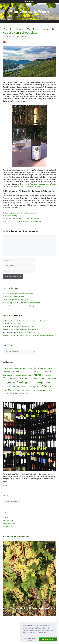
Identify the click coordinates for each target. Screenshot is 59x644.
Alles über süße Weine (30, 11)
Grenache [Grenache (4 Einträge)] (24, 375)
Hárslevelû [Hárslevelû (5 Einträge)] (30, 375)
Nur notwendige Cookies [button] (29, 639)
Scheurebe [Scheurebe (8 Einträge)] (15, 387)
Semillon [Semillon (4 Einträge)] (30, 387)
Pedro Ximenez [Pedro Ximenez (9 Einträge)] (47, 379)
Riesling (14, 216)
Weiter (5, 486)
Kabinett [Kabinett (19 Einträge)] (38, 375)
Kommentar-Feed (9, 524)
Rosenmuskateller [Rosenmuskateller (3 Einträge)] (31, 383)
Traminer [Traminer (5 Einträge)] (28, 391)
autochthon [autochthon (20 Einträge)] (34, 368)
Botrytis (8, 213)
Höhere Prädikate (27, 213)
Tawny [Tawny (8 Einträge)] (18, 391)
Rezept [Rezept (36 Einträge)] (12, 382)
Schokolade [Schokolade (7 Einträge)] (23, 387)
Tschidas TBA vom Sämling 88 (13, 297)
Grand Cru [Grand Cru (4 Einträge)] (18, 375)
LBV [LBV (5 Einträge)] (43, 375)
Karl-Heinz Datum (9, 321)
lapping (6, 78)
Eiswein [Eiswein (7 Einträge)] (40, 372)
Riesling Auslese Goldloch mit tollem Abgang (18, 306)
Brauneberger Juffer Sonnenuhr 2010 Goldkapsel (27, 186)
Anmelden (6, 518)
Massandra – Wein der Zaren (24, 326)
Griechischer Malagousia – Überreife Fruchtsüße (22, 219)
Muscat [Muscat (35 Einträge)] (7, 378)
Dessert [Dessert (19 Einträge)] (33, 372)
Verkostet (7, 193)
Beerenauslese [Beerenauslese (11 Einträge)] (46, 368)
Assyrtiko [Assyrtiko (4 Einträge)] (11, 369)
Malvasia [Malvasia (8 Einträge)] (48, 375)
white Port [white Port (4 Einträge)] (28, 394)
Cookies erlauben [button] (48, 639)
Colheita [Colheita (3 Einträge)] (24, 372)
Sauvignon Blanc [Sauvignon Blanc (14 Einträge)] (43, 383)
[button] (47, 633)
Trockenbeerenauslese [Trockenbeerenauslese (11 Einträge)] (39, 391)
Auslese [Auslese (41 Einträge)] (24, 368)
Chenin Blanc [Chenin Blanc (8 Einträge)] (17, 372)
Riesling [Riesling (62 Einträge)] (22, 382)
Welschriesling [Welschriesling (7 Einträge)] (20, 393)
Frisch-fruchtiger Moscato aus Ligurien (16, 300)
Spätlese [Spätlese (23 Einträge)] (37, 387)
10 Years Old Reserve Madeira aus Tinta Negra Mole (23, 221)
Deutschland (16, 213)
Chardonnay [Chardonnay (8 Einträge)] (7, 372)
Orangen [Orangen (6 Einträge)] (22, 379)
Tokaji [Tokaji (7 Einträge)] (23, 391)
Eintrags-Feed (8, 521)
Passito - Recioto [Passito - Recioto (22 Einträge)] (33, 378)
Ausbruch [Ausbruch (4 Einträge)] (16, 369)
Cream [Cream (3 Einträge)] (27, 372)
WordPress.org (8, 527)
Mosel (36, 213)
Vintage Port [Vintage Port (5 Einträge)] (11, 394)
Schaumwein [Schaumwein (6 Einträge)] (7, 387)
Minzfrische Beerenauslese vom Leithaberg (18, 293)
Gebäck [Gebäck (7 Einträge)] (51, 372)
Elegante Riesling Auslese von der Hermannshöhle (36, 336)
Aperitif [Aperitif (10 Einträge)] (6, 368)
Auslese (8, 216)
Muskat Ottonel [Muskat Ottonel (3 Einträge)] (15, 379)
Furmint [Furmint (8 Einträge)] (45, 372)
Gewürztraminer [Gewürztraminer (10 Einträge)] (9, 375)
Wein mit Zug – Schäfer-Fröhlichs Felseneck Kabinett (21, 303)
